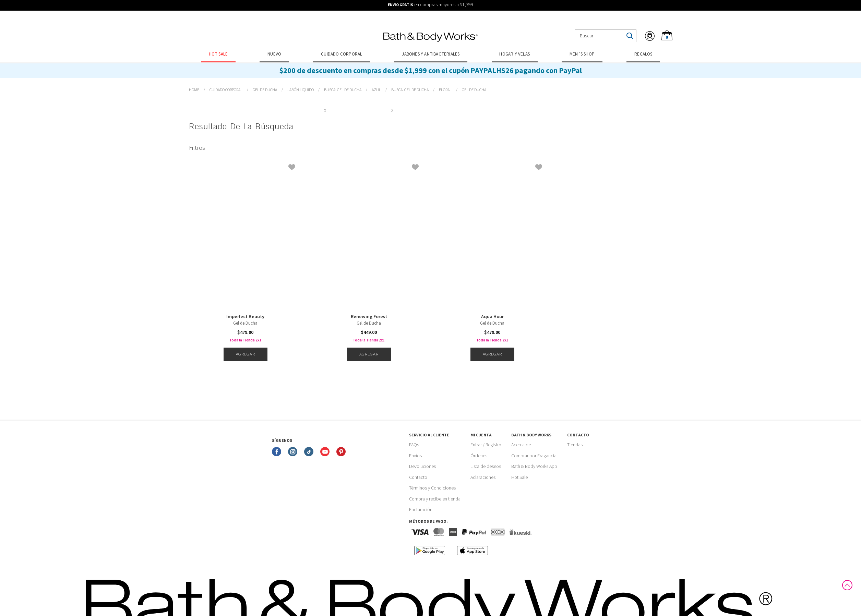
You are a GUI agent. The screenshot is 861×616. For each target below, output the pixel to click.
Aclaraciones (483, 478)
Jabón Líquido (301, 90)
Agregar (245, 354)
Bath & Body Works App (534, 467)
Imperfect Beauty (245, 317)
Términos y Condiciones (432, 488)
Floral (445, 90)
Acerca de (521, 445)
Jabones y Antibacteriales (431, 54)
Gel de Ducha (265, 90)
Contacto (418, 478)
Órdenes (479, 456)
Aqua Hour (492, 317)
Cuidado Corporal (342, 54)
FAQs (414, 445)
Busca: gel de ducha (343, 90)
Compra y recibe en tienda (435, 499)
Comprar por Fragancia (534, 456)
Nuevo (274, 54)
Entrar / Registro (486, 445)
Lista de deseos (486, 467)
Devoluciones (422, 467)
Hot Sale (218, 54)
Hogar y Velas (515, 54)
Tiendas (575, 445)
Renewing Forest (369, 317)
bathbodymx (194, 90)
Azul (376, 90)
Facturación (421, 510)
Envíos (415, 456)
